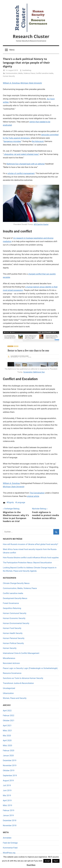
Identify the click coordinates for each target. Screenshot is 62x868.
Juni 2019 (7, 790)
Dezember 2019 (10, 760)
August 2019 (8, 781)
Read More (31, 865)
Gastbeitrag (27, 70)
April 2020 (7, 740)
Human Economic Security (14, 618)
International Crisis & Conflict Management (21, 653)
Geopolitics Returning (12, 608)
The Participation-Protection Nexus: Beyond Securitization (27, 563)
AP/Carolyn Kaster (41, 224)
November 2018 (10, 825)
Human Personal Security (14, 638)
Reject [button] (56, 861)
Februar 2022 (9, 716)
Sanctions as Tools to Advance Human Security (23, 678)
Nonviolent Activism (11, 663)
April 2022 (7, 711)
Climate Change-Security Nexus (16, 583)
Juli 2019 (7, 785)
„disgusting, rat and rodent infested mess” (21, 154)
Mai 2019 (7, 795)
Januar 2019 (8, 815)
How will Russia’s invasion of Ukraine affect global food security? (31, 544)
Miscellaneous (9, 658)
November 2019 (10, 765)
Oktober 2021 (9, 721)
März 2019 (7, 805)
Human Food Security (12, 628)
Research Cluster (31, 36)
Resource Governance (12, 673)
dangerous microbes (12, 141)
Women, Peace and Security (15, 698)
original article (33, 496)
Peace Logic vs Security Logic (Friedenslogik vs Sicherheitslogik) (30, 668)
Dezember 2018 (10, 820)
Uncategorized (9, 688)
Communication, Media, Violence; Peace (20, 73)
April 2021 (7, 726)
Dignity (11, 502)
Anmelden (7, 838)
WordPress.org (9, 853)
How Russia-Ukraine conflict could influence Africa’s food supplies (31, 558)
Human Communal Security (15, 613)
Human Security (9, 76)
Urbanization (8, 693)
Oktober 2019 (9, 770)
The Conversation (37, 493)
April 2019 (7, 801)
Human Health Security (13, 633)
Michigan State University (31, 83)
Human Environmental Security (16, 623)
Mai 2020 (7, 736)
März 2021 (7, 731)
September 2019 (10, 776)
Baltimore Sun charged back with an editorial (26, 164)
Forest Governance (11, 603)
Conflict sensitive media (45, 73)
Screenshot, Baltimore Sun (34, 372)
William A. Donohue (11, 83)
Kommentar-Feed (10, 848)
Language (21, 502)
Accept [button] (47, 861)
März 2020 (7, 746)
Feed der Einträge (10, 843)
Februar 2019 (9, 810)
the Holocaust (38, 141)
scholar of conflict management (21, 173)
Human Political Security (13, 643)
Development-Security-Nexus (15, 598)
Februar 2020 (9, 751)
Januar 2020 (8, 756)
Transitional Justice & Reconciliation (18, 683)
